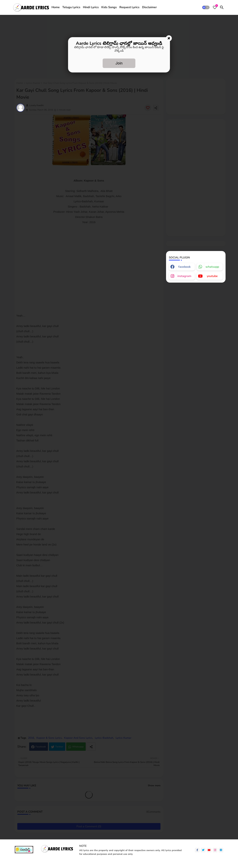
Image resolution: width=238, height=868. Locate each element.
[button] (206, 7)
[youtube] (209, 850)
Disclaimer (149, 7)
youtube (212, 276)
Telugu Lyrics (71, 7)
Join (119, 63)
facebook (184, 267)
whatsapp (212, 267)
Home (56, 7)
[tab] (56, 7)
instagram (184, 276)
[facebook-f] (197, 850)
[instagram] (215, 850)
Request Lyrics (129, 7)
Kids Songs (109, 7)
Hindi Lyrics (91, 7)
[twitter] (203, 850)
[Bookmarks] (215, 7)
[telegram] (221, 850)
